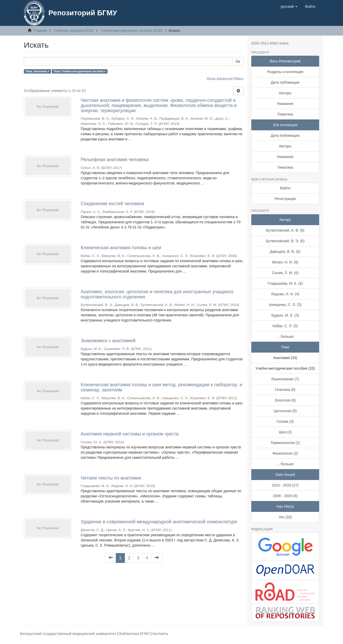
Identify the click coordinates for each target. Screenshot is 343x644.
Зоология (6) (285, 400)
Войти (285, 188)
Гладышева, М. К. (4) (285, 283)
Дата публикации (285, 82)
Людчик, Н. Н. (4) (285, 294)
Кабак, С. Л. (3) (285, 326)
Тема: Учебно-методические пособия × (80, 71)
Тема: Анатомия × (37, 71)
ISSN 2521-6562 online (270, 43)
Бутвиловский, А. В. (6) (285, 230)
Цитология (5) (285, 411)
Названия (285, 104)
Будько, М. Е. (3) (285, 315)
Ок (238, 61)
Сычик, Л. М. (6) (285, 273)
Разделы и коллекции (285, 72)
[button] (289, 6)
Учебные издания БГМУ (74, 31)
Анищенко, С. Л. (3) (285, 305)
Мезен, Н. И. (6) (285, 262)
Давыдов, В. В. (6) (285, 252)
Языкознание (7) (285, 379)
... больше (285, 337)
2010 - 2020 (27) (285, 485)
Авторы (285, 93)
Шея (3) (285, 432)
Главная (40, 31)
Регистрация (285, 199)
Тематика (285, 114)
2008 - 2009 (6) (285, 496)
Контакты (160, 634)
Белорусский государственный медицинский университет (69, 634)
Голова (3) (285, 421)
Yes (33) (285, 517)
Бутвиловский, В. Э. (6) (285, 241)
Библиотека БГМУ (135, 634)
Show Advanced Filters (225, 79)
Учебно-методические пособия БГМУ (132, 31)
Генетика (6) (285, 390)
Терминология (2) (285, 443)
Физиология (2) (285, 453)
